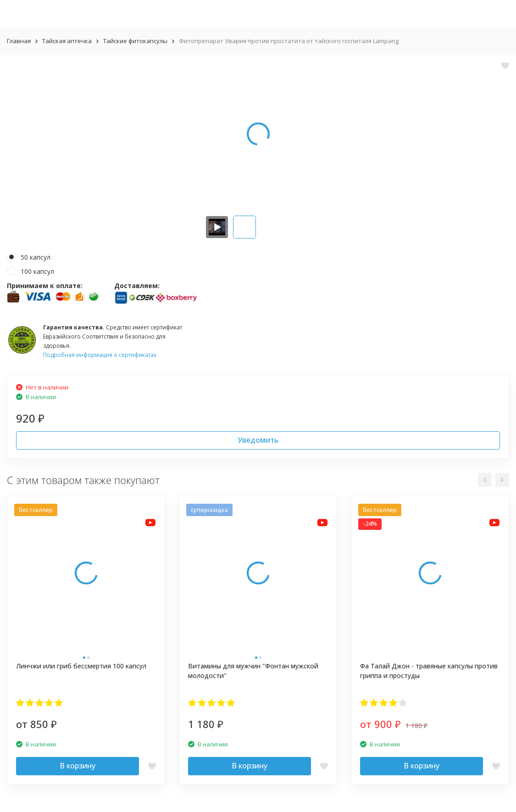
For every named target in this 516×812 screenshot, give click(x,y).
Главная (19, 41)
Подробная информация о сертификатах (100, 355)
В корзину (78, 766)
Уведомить (258, 440)
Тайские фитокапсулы (135, 41)
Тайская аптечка (67, 41)
